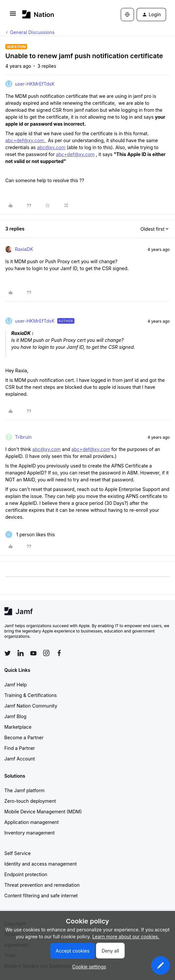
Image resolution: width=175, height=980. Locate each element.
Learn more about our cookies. (126, 937)
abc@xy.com (51, 147)
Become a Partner (24, 737)
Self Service (18, 853)
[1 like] (30, 534)
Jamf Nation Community (31, 706)
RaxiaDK (24, 249)
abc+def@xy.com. (26, 140)
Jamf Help (16, 685)
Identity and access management (41, 864)
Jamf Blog (15, 716)
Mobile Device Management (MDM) (43, 812)
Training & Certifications (31, 695)
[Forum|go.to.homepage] (38, 14)
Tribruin (23, 437)
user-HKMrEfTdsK (35, 84)
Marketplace (18, 727)
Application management (31, 822)
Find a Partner (20, 748)
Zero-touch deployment (30, 801)
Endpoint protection (26, 874)
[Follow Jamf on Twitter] (8, 653)
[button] (13, 16)
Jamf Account (20, 759)
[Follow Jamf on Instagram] (46, 653)
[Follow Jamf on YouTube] (33, 653)
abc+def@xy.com (75, 154)
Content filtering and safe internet (41, 896)
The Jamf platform (24, 790)
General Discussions (32, 32)
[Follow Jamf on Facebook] (59, 653)
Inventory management (29, 833)
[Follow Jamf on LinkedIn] (21, 653)
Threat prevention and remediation (42, 885)
